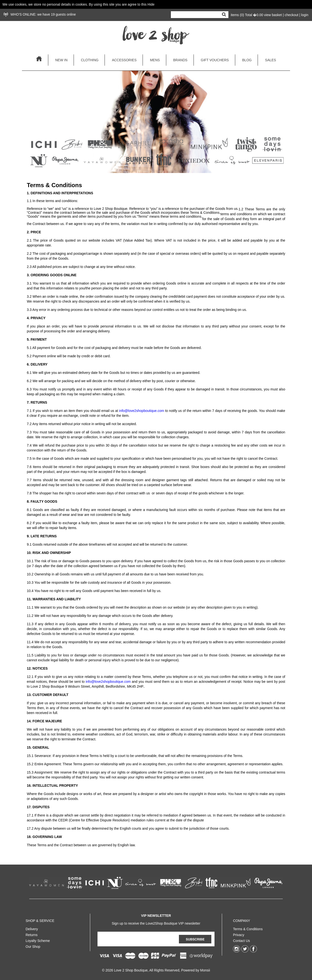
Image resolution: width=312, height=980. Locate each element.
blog (247, 60)
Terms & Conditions (248, 928)
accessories (124, 60)
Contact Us (241, 940)
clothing (90, 60)
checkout (292, 15)
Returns (32, 934)
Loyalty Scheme (38, 940)
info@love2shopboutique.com (142, 411)
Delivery (32, 928)
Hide (151, 4)
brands (180, 60)
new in (61, 60)
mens (155, 60)
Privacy (239, 934)
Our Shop (33, 946)
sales (270, 60)
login (305, 15)
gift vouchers (215, 60)
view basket (273, 15)
